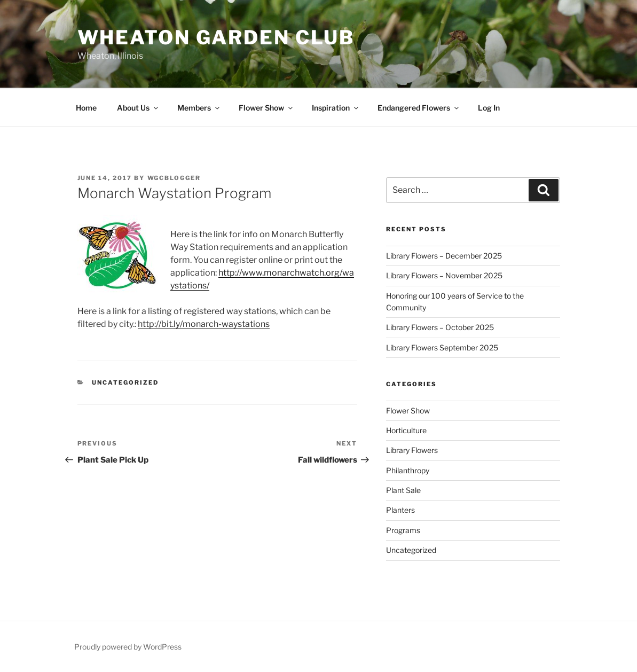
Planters (400, 510)
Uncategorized (125, 382)
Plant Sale (403, 490)
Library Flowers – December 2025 (444, 256)
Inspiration (336, 108)
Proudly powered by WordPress (128, 647)
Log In (489, 108)
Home (86, 108)
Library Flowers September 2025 (442, 347)
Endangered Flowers (419, 108)
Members (199, 108)
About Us (138, 108)
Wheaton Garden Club (216, 37)
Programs (403, 530)
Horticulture (406, 430)
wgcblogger (174, 178)
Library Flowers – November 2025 (444, 275)
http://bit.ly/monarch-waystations (204, 324)
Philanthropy (408, 470)
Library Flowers (412, 450)
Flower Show (266, 108)
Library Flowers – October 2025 (440, 327)
